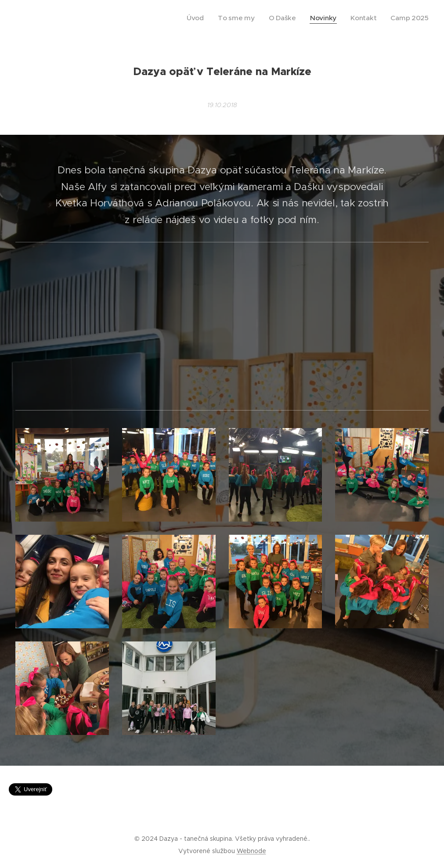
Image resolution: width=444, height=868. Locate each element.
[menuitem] (219, 18)
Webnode (251, 851)
